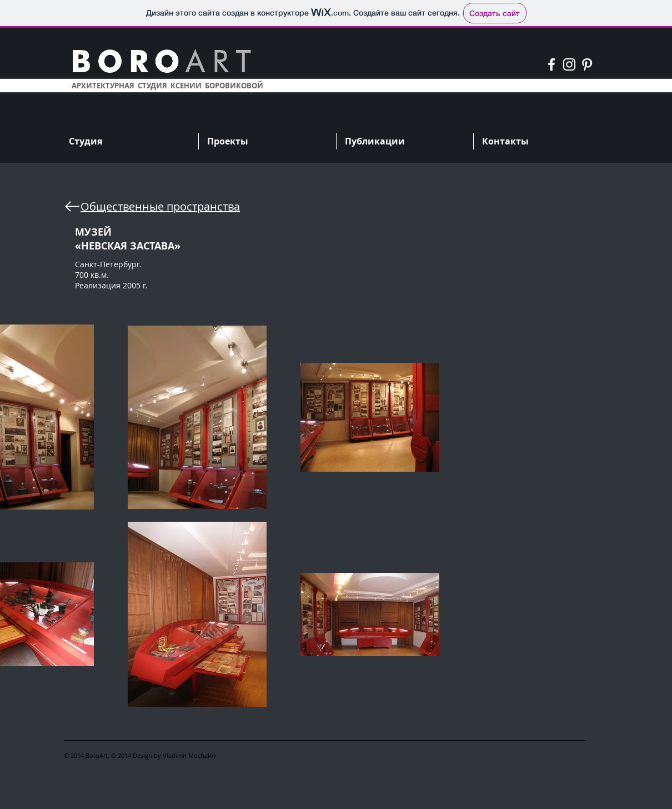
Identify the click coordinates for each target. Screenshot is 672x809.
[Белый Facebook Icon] (551, 64)
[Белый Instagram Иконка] (569, 64)
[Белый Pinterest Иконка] (587, 64)
